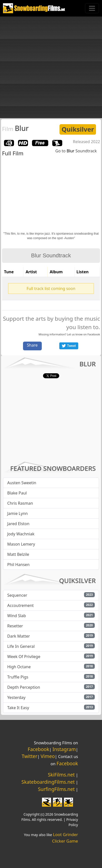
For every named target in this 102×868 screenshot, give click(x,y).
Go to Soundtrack (76, 151)
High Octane (19, 667)
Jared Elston (18, 524)
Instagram (64, 749)
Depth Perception (24, 687)
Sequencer (17, 595)
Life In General (21, 646)
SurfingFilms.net (56, 789)
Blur (15, 128)
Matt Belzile (18, 554)
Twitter (30, 756)
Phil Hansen (18, 565)
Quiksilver (78, 129)
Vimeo (48, 756)
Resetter (15, 626)
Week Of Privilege (24, 657)
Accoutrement (20, 605)
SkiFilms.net (61, 775)
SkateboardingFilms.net (48, 782)
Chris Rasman (20, 503)
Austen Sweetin (22, 483)
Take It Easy (18, 708)
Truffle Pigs (18, 677)
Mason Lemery (21, 544)
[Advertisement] (51, 67)
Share (32, 345)
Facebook (94, 334)
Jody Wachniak (21, 534)
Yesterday (16, 697)
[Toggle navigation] (92, 8)
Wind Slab (17, 616)
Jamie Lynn (17, 513)
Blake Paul (17, 493)
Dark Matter (19, 636)
